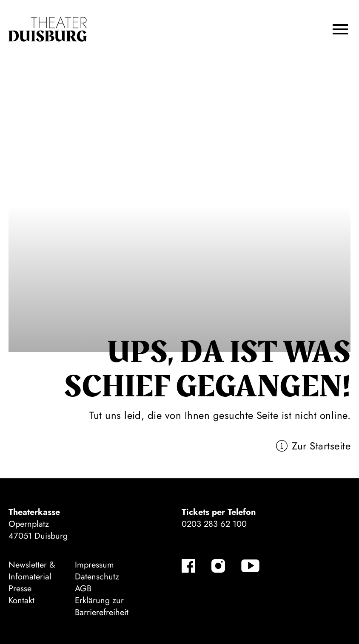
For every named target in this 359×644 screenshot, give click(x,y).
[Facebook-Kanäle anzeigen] (188, 566)
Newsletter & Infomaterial (32, 571)
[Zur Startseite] (48, 29)
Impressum (94, 565)
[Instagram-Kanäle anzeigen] (218, 566)
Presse (20, 589)
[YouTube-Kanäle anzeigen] (250, 566)
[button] (340, 29)
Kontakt (21, 600)
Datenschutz (97, 577)
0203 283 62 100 (214, 524)
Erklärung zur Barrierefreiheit (102, 606)
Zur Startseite (321, 446)
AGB (83, 589)
